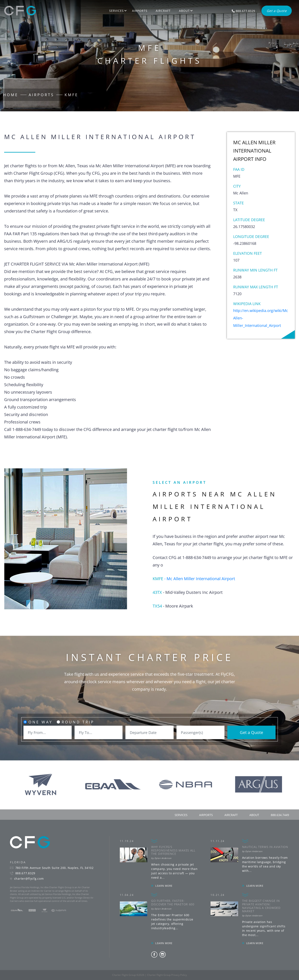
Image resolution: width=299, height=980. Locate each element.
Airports (140, 11)
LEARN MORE (164, 886)
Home (11, 95)
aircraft (231, 815)
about (254, 815)
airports (206, 815)
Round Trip (78, 722)
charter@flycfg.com (29, 879)
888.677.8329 (25, 873)
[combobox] (48, 732)
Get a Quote (251, 732)
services (181, 815)
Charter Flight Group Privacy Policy (167, 975)
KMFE (71, 95)
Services (116, 11)
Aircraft (163, 11)
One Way (40, 722)
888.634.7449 (280, 815)
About (184, 11)
